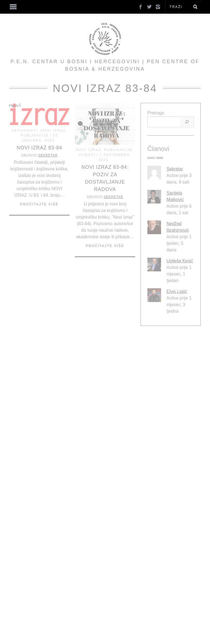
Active (160, 157)
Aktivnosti (24, 130)
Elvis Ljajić (177, 291)
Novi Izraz (53, 130)
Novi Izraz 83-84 (39, 148)
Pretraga (156, 113)
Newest (151, 157)
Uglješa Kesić (180, 261)
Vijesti (87, 155)
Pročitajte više (39, 204)
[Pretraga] (187, 122)
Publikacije (35, 135)
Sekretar (48, 155)
